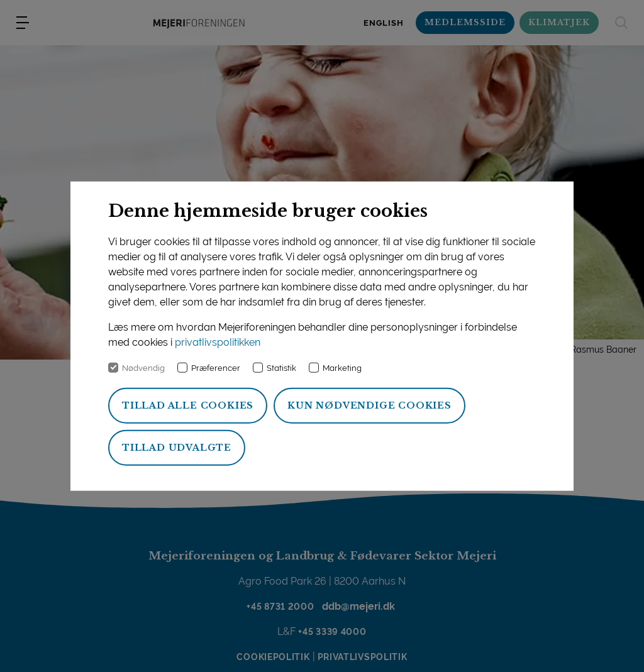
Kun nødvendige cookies (369, 405)
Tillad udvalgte (177, 448)
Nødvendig (143, 368)
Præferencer (216, 368)
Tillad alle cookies (188, 405)
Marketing (342, 368)
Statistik (281, 368)
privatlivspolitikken (218, 342)
